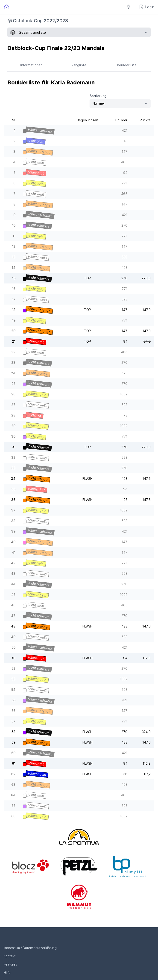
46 (13, 605)
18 (14, 310)
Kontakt (10, 956)
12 (14, 246)
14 (14, 268)
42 (13, 563)
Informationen (31, 65)
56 (13, 711)
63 (13, 784)
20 (13, 331)
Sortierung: (98, 96)
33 (13, 468)
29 (13, 426)
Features (10, 964)
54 (13, 690)
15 (14, 278)
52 (13, 668)
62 (13, 774)
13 (14, 257)
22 (13, 352)
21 (14, 341)
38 (13, 521)
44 (13, 584)
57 (13, 721)
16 (14, 289)
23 (13, 362)
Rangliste (79, 65)
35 (13, 489)
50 (13, 647)
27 (13, 405)
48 (13, 626)
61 (14, 763)
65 (13, 806)
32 (13, 457)
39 (13, 531)
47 (13, 616)
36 (13, 500)
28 (13, 415)
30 (13, 436)
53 (13, 679)
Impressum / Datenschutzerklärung (30, 948)
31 (14, 447)
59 (13, 742)
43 (13, 573)
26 (13, 394)
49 (13, 637)
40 (13, 542)
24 (13, 373)
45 (13, 595)
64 (13, 795)
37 (13, 510)
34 (13, 479)
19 (14, 320)
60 (13, 753)
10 (14, 225)
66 (13, 816)
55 (14, 700)
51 (14, 658)
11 (14, 236)
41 (14, 552)
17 (14, 299)
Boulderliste (127, 65)
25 (13, 384)
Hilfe (7, 973)
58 (13, 732)
